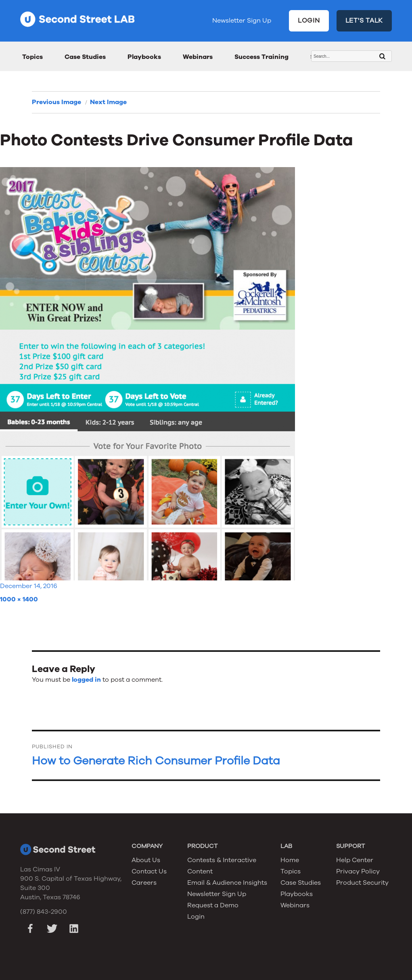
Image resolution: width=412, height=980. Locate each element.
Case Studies (85, 57)
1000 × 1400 (19, 599)
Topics (32, 57)
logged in (86, 680)
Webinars (198, 57)
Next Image (108, 102)
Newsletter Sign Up (242, 21)
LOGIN (309, 21)
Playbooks (144, 57)
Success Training (261, 57)
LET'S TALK (364, 21)
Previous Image (56, 102)
